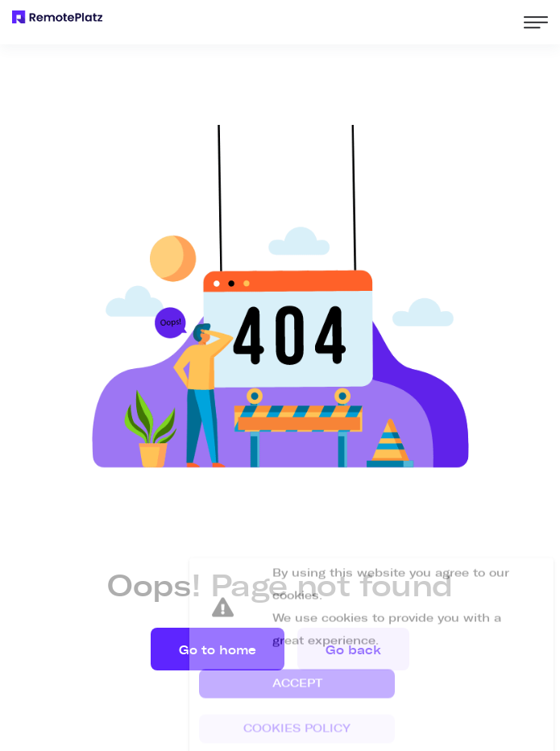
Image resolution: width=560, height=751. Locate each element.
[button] (297, 697)
